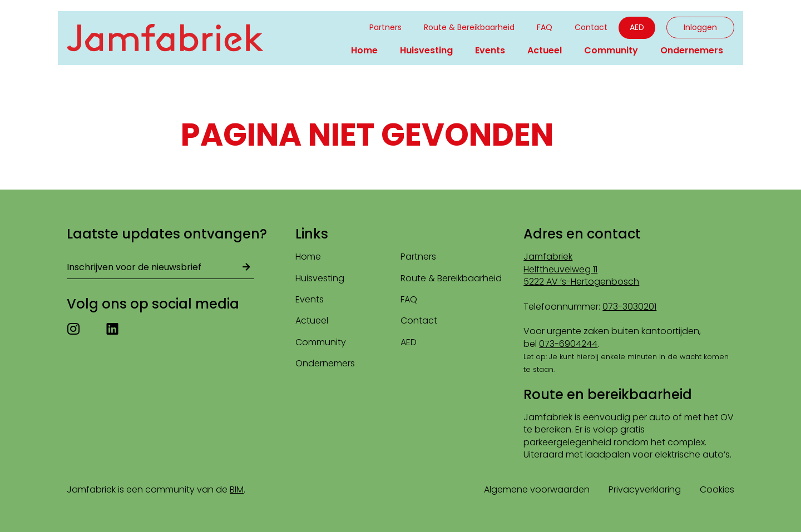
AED (637, 27)
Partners (385, 27)
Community (611, 50)
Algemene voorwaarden (537, 489)
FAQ (545, 27)
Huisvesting (426, 50)
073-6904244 (568, 344)
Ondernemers (692, 50)
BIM (237, 489)
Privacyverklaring (645, 489)
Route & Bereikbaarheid (469, 27)
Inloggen (700, 27)
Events (490, 50)
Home (364, 50)
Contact (591, 27)
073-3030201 (629, 307)
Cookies (717, 489)
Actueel (545, 50)
